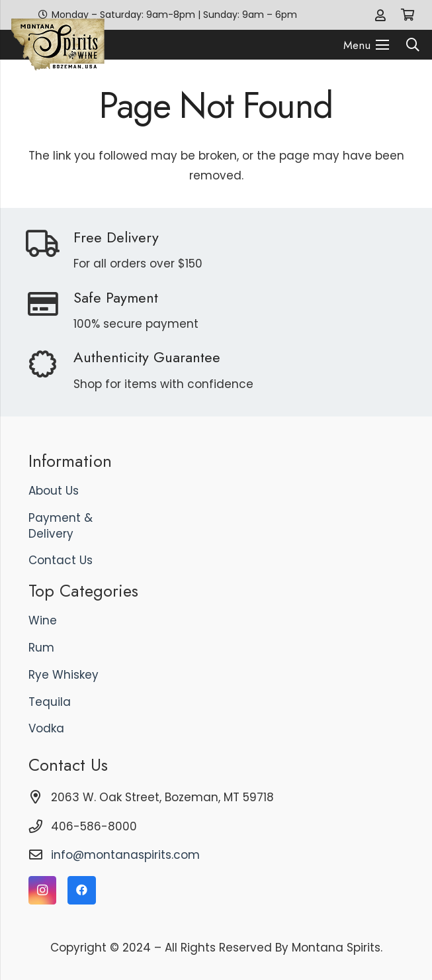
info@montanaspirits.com (125, 855)
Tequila (50, 702)
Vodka (46, 728)
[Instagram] (43, 890)
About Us (54, 491)
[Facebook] (82, 890)
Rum (41, 648)
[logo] (58, 45)
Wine (43, 620)
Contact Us (61, 560)
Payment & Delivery (61, 526)
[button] (413, 45)
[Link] (380, 15)
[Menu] (366, 45)
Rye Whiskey (64, 675)
